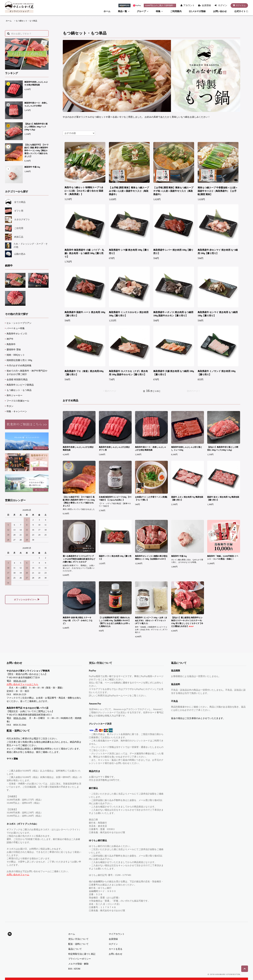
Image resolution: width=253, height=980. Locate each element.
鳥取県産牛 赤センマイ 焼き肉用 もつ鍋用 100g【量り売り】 (218, 252)
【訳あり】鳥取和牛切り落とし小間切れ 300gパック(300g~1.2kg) (36, 127)
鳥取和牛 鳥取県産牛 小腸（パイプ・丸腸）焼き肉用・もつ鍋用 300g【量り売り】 (84, 253)
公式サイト (241, 11)
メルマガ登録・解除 (78, 964)
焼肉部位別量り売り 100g (19, 360)
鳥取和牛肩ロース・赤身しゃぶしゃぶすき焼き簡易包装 (151, 449)
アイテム (239, 5)
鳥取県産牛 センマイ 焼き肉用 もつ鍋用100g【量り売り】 (218, 314)
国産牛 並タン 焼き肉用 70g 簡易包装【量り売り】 (223, 498)
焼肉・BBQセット (16, 355)
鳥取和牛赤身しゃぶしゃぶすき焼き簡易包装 (36, 83)
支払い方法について (78, 939)
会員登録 (206, 5)
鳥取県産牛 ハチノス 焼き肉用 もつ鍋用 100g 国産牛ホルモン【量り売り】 (173, 314)
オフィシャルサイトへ (27, 599)
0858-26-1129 (20, 681)
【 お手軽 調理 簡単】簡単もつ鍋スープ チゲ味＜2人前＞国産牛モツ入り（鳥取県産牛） (173, 191)
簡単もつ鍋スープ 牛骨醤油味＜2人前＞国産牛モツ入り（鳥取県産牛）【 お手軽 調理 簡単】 (218, 191)
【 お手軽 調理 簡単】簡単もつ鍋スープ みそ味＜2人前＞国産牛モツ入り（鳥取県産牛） (129, 191)
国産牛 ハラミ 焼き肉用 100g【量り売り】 (115, 558)
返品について (75, 949)
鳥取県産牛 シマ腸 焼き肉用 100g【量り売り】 (129, 252)
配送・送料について (78, 944)
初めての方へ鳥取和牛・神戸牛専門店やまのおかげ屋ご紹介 (27, 373)
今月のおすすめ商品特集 (19, 366)
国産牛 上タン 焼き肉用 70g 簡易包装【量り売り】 (187, 498)
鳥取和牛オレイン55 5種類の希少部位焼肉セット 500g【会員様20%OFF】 (151, 558)
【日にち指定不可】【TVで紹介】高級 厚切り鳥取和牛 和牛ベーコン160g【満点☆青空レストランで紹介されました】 (36, 151)
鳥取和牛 (11, 344)
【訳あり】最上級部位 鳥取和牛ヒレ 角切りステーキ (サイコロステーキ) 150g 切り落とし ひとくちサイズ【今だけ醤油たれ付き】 (187, 622)
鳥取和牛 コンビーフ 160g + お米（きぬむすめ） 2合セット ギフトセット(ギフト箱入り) (151, 620)
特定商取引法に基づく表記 (82, 954)
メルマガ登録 (197, 11)
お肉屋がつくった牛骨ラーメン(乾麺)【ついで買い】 (151, 498)
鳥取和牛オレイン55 (17, 334)
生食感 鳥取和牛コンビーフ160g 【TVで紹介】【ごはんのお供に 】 (115, 498)
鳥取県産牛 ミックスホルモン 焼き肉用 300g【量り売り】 (129, 314)
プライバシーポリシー (80, 959)
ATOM (77, 969)
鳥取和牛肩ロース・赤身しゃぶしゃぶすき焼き (36, 104)
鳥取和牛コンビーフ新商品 (20, 385)
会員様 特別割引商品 (17, 380)
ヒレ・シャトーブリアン (19, 323)
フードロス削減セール (18, 401)
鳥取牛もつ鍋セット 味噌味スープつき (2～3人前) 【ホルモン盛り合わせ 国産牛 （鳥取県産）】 (84, 191)
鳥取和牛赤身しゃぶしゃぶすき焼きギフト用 (114, 449)
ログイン (223, 5)
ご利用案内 (176, 11)
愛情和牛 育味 (14, 350)
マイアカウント (117, 934)
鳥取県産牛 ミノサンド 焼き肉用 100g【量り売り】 (217, 373)
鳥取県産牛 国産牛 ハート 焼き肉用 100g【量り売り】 (85, 314)
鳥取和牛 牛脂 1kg (32, 167)
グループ (141, 11)
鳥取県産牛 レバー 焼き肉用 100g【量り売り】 (173, 252)
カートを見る (116, 949)
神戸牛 (10, 339)
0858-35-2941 (20, 718)
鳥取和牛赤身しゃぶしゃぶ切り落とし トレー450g (187, 449)
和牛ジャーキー (15, 395)
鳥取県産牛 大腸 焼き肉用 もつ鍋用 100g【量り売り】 (174, 373)
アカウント (189, 5)
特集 (158, 11)
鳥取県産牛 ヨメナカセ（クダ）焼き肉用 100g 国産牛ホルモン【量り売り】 (128, 373)
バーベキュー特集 (16, 328)
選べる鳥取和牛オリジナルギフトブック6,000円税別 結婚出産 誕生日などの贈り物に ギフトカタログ (79, 559)
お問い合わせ (220, 11)
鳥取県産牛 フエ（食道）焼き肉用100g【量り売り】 (84, 373)
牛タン (10, 406)
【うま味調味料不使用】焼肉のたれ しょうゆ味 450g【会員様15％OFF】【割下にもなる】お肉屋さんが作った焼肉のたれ (115, 622)
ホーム (107, 11)
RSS (70, 969)
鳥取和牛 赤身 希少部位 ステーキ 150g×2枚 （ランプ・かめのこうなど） (78, 620)
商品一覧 (122, 11)
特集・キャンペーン (17, 411)
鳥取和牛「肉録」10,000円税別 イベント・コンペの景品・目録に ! (223, 558)
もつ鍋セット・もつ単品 (26, 21)
